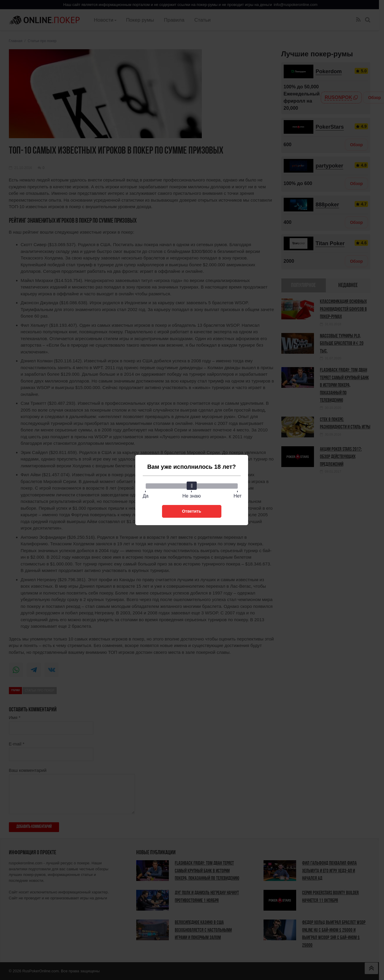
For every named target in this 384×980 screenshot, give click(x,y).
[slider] (192, 486)
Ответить (192, 511)
